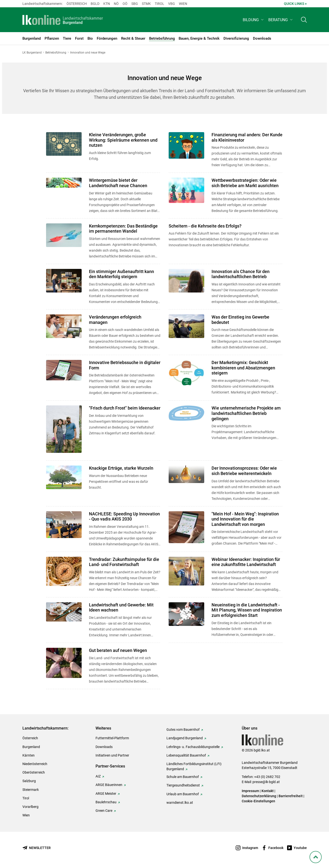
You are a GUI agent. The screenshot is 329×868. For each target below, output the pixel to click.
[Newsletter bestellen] (37, 848)
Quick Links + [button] (295, 4)
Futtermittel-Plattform (112, 738)
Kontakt (268, 791)
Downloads (104, 747)
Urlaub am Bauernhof (183, 794)
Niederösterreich (35, 764)
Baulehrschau (106, 802)
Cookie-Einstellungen (258, 801)
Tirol (160, 4)
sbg (135, 4)
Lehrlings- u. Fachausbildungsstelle (193, 747)
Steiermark (31, 790)
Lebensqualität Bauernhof (186, 755)
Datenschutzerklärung (259, 796)
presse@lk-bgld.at (266, 782)
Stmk (146, 4)
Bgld (95, 4)
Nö (116, 4)
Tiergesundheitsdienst (183, 785)
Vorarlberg (30, 807)
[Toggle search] (304, 21)
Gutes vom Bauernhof (183, 730)
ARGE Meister (106, 794)
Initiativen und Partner (112, 755)
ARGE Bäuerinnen (109, 785)
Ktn (107, 4)
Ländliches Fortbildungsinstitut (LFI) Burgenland (194, 766)
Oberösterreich (34, 772)
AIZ (98, 776)
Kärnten (29, 755)
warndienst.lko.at (180, 803)
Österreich (77, 4)
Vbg (172, 4)
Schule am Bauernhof (183, 777)
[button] (254, 21)
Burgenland (31, 747)
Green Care (104, 811)
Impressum (250, 791)
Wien (183, 4)
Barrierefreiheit (291, 796)
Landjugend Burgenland (185, 738)
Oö (125, 4)
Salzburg (29, 781)
